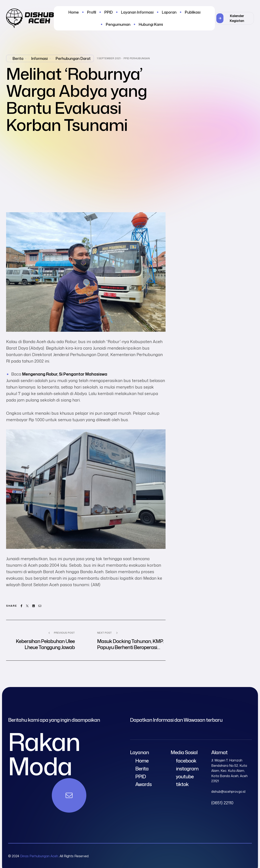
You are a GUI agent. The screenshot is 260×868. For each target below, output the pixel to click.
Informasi (40, 58)
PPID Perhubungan (137, 58)
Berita (18, 58)
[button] (234, 18)
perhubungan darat (73, 58)
